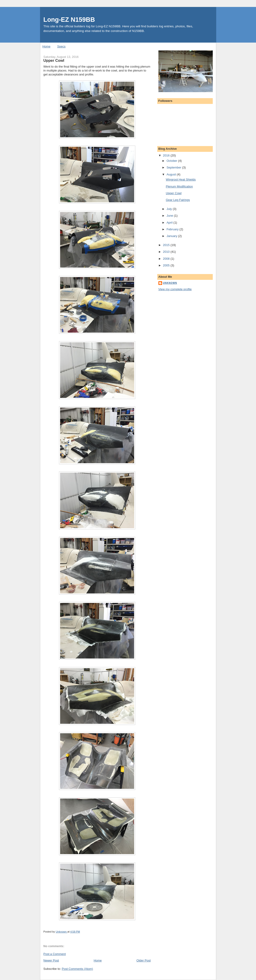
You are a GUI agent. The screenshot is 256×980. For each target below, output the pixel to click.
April (170, 223)
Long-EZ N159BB (69, 20)
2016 (167, 155)
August (172, 174)
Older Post (143, 960)
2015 (167, 245)
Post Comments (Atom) (77, 969)
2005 (167, 265)
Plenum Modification (179, 186)
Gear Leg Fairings (178, 200)
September (174, 167)
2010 (167, 252)
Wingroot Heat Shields (181, 179)
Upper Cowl (174, 193)
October (172, 161)
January (172, 236)
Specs (61, 46)
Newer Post (51, 960)
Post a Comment (55, 954)
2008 (167, 259)
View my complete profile (175, 289)
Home (46, 46)
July (170, 209)
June (170, 216)
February (173, 229)
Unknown (170, 283)
